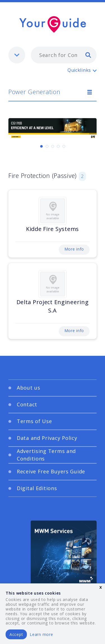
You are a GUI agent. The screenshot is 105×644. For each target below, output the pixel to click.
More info (74, 249)
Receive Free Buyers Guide (51, 471)
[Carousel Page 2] (47, 146)
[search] (88, 55)
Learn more (41, 634)
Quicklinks (79, 70)
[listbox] (17, 55)
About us (29, 388)
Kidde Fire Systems (53, 229)
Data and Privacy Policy (47, 438)
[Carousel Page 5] (64, 146)
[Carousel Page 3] (53, 146)
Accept (16, 634)
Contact (27, 404)
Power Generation (34, 92)
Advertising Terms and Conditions (46, 455)
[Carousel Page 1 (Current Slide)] (41, 146)
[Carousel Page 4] (58, 146)
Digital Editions (37, 488)
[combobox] (64, 55)
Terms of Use (34, 421)
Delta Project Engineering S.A (53, 306)
